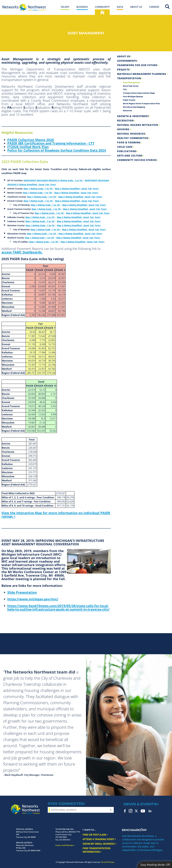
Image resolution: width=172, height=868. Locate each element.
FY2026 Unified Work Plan (28, 147)
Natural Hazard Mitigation (138, 125)
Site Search (167, 7)
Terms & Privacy (108, 862)
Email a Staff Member (64, 845)
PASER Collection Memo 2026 (31, 140)
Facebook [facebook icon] (125, 811)
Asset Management (132, 82)
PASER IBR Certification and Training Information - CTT (51, 143)
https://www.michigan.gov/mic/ (33, 599)
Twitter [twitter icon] (136, 811)
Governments (127, 61)
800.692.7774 (74, 832)
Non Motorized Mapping (134, 107)
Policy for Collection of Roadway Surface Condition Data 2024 (57, 150)
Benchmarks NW (134, 830)
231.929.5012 (65, 840)
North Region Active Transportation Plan (141, 104)
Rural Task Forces (131, 86)
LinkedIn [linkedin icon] (150, 811)
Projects (123, 70)
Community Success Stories (137, 160)
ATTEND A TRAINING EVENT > (99, 839)
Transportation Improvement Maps (139, 93)
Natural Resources (131, 134)
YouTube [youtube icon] (143, 811)
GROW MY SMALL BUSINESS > (100, 844)
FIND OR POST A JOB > (95, 835)
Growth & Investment (133, 116)
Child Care (125, 147)
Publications (127, 151)
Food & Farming (129, 142)
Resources (127, 111)
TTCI (125, 90)
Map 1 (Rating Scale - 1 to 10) (38, 189)
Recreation (125, 121)
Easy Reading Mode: (155, 865)
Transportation (129, 78)
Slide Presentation (22, 592)
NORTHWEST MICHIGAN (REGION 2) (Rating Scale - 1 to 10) (53, 180)
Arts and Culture (130, 156)
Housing (124, 129)
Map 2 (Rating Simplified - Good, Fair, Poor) (77, 189)
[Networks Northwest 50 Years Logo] (24, 7)
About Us (124, 56)
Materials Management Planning (142, 74)
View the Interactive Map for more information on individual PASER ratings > (56, 515)
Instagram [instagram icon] (131, 811)
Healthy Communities (133, 138)
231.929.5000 (61, 837)
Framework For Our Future (137, 65)
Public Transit (129, 100)
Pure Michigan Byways (133, 97)
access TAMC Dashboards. (22, 252)
